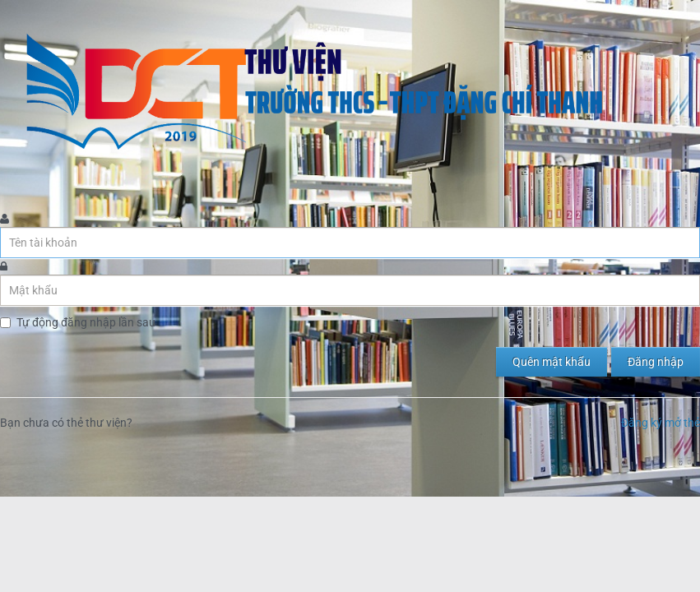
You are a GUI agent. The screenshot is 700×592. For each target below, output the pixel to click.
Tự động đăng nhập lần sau (86, 322)
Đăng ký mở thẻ (661, 423)
